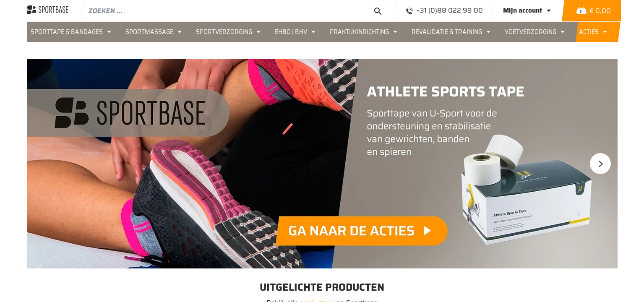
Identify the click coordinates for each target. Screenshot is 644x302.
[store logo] (48, 10)
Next (600, 164)
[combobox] (239, 10)
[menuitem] (74, 32)
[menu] (322, 32)
